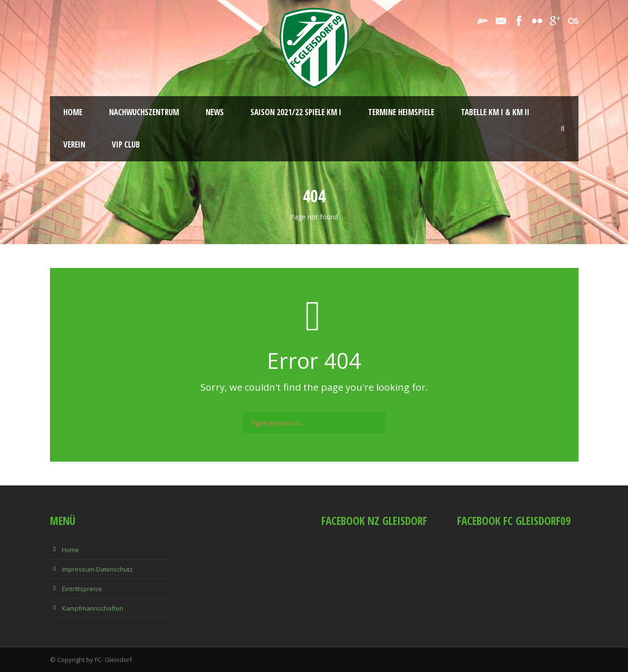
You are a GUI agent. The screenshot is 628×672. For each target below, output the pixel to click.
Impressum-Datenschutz (97, 569)
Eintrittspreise (82, 589)
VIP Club (126, 144)
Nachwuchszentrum (144, 112)
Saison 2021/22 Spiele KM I (296, 112)
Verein (74, 144)
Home (73, 112)
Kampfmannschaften (93, 608)
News (215, 112)
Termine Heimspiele (401, 112)
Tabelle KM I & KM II (495, 112)
